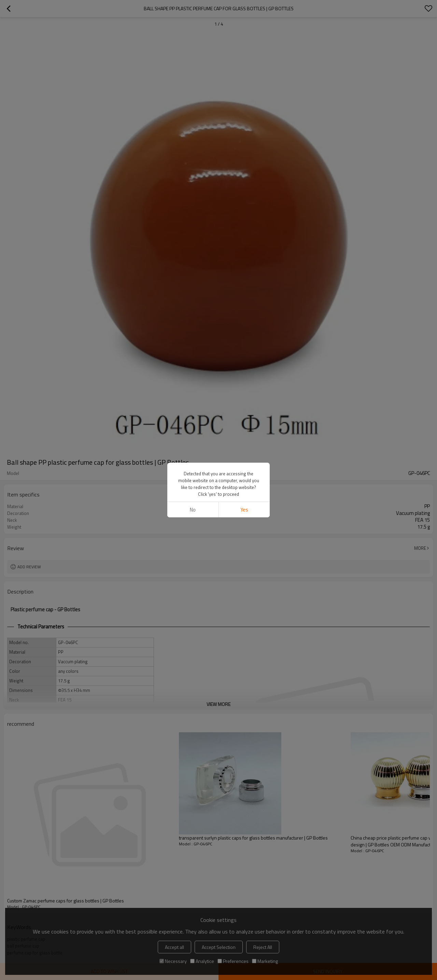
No (193, 510)
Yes (244, 510)
